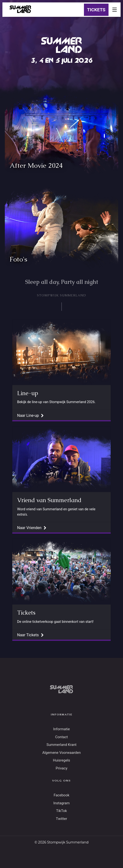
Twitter (61, 819)
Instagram (61, 803)
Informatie (61, 729)
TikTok (62, 811)
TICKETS (96, 10)
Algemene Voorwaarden (61, 753)
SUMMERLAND (20, 10)
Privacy (61, 768)
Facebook (61, 795)
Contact (61, 737)
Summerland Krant (61, 745)
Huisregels (61, 760)
